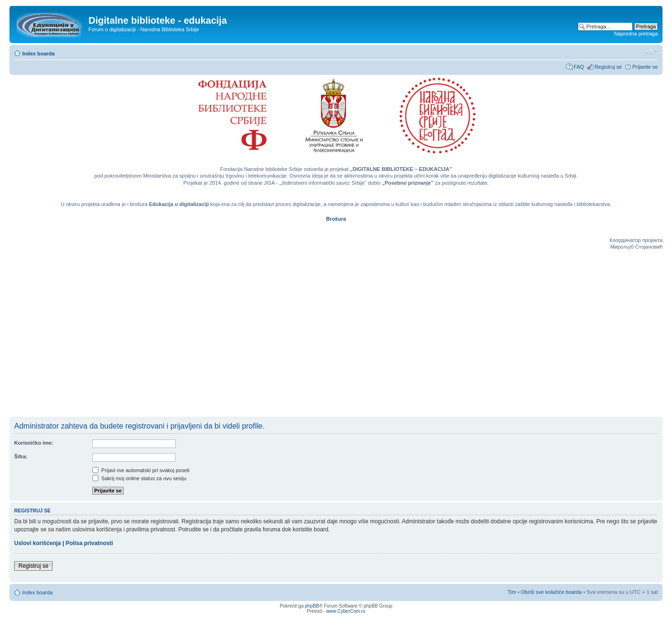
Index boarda (38, 54)
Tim (512, 592)
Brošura (336, 219)
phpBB (312, 606)
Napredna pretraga (636, 34)
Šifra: (21, 457)
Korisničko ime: (34, 443)
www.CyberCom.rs (346, 611)
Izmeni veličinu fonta (651, 52)
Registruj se (608, 67)
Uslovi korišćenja (38, 543)
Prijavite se (645, 67)
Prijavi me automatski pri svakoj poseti (141, 470)
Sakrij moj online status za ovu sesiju (139, 478)
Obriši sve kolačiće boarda (551, 592)
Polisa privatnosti (89, 543)
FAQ (579, 67)
